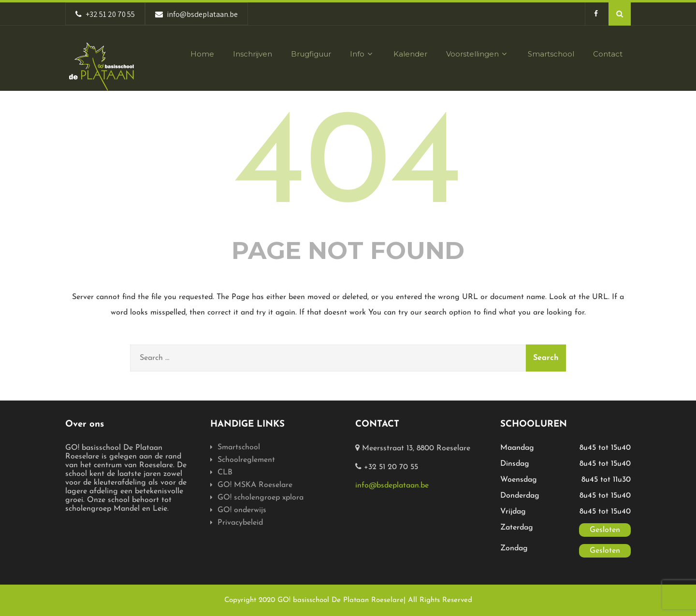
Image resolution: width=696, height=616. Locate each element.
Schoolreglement (246, 460)
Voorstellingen (478, 54)
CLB (225, 473)
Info (362, 54)
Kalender (410, 54)
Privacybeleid (240, 523)
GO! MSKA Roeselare (255, 485)
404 (348, 168)
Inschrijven (253, 54)
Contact (608, 54)
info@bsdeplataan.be (392, 486)
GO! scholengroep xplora (261, 498)
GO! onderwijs (242, 510)
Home (202, 54)
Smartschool (551, 54)
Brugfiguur (311, 54)
